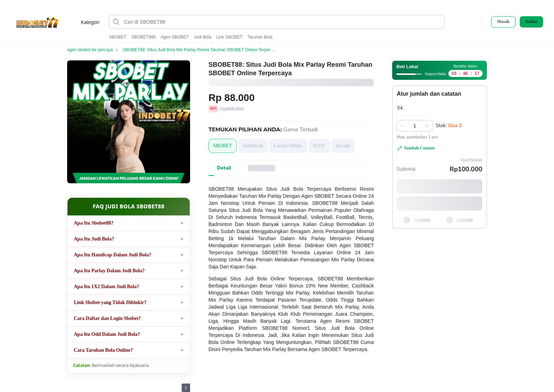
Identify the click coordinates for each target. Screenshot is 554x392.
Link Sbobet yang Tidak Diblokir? (110, 302)
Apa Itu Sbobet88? (94, 223)
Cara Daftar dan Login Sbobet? (107, 318)
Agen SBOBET (175, 37)
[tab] (224, 168)
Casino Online (288, 146)
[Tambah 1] (427, 126)
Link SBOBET (229, 37)
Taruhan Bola (260, 37)
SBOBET (118, 37)
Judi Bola (203, 37)
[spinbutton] (415, 126)
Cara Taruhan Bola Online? (103, 350)
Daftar (531, 22)
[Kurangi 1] (402, 126)
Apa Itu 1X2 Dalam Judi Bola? (107, 287)
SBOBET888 (144, 37)
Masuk (503, 22)
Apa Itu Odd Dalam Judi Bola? (107, 334)
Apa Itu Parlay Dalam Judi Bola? (109, 271)
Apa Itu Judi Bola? (94, 239)
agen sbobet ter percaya (94, 50)
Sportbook (253, 146)
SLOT (319, 146)
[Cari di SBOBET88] (282, 22)
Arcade (343, 146)
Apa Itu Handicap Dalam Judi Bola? (113, 255)
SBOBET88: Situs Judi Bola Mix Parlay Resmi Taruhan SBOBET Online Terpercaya (205, 50)
